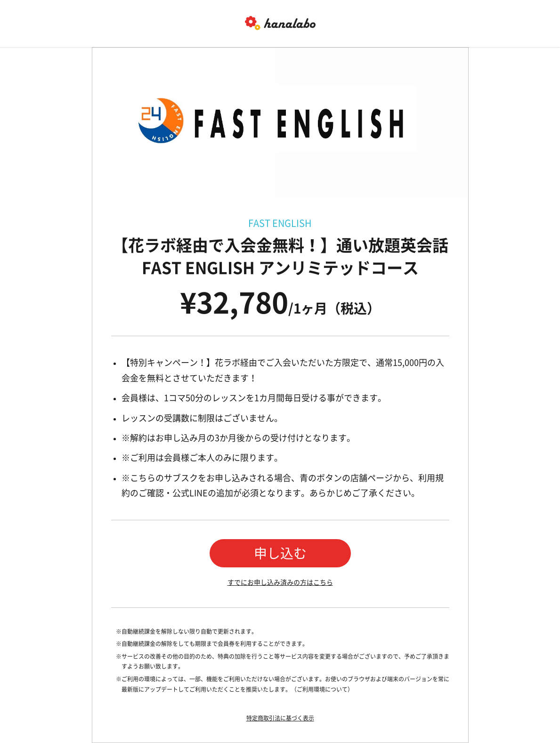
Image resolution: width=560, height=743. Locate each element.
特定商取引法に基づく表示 (280, 718)
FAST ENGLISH (280, 223)
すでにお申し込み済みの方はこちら (280, 582)
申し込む (280, 553)
